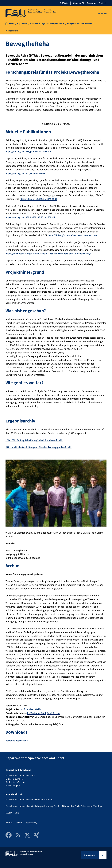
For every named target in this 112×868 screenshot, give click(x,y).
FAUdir (9, 812)
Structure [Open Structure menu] (79, 3)
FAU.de (64, 3)
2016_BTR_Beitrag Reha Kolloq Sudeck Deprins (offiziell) (36, 440)
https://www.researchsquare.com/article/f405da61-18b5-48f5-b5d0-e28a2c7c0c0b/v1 (51, 253)
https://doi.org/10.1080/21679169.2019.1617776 (73, 235)
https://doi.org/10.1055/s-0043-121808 (26, 173)
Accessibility (31, 822)
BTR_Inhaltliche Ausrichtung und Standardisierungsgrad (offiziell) (41, 447)
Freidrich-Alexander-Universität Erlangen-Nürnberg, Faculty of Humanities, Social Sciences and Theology (54, 805)
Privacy (19, 822)
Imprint (9, 822)
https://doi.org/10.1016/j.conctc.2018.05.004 (29, 152)
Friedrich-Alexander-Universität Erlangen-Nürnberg (29, 799)
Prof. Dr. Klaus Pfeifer (32, 709)
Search (91, 3)
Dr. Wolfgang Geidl (37, 712)
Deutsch (102, 3)
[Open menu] (102, 14)
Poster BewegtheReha (17, 740)
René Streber (55, 712)
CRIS (17, 812)
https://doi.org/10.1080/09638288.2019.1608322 (31, 217)
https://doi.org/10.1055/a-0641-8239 (39, 199)
